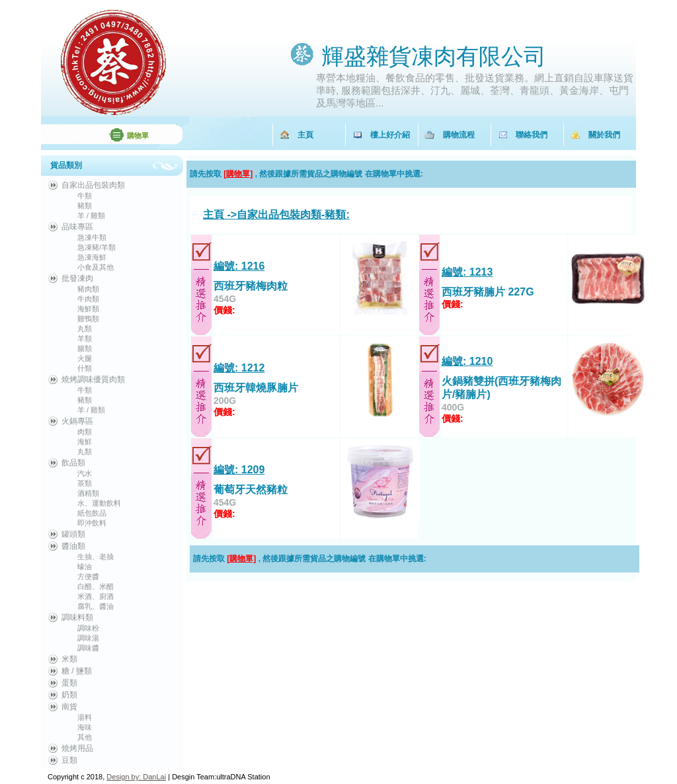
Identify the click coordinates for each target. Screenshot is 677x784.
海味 (85, 727)
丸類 (85, 329)
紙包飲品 (92, 513)
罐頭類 (73, 534)
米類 (69, 659)
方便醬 (88, 576)
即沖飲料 (92, 523)
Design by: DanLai (136, 777)
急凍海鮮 (92, 257)
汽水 (85, 473)
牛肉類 (88, 299)
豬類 (85, 206)
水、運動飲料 (99, 503)
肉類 (85, 432)
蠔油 (85, 567)
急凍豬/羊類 (97, 247)
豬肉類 (88, 289)
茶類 (85, 483)
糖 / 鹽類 (77, 671)
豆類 (69, 760)
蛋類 (69, 683)
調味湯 (88, 638)
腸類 (85, 348)
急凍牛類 (92, 237)
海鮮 (85, 442)
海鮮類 (88, 309)
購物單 (138, 136)
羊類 (85, 338)
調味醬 (88, 648)
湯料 (85, 717)
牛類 (85, 196)
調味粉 (88, 628)
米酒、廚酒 (96, 596)
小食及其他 (96, 267)
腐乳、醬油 (96, 606)
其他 (85, 737)
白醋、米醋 (96, 586)
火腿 (85, 358)
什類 (85, 368)
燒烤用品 (77, 748)
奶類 (69, 695)
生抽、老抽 (96, 557)
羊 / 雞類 (91, 216)
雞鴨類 (88, 319)
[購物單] (238, 174)
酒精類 (88, 493)
